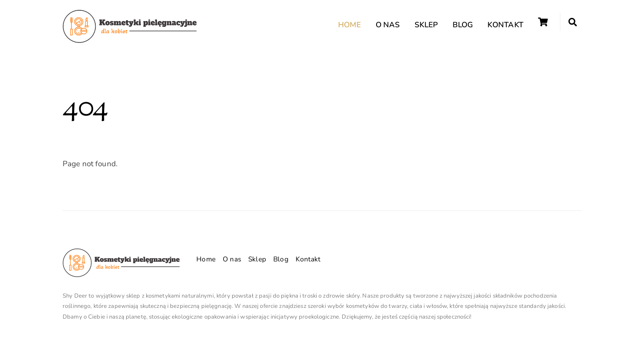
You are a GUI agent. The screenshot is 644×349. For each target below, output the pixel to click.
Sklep (426, 25)
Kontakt (505, 25)
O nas (388, 25)
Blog (463, 25)
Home (350, 25)
